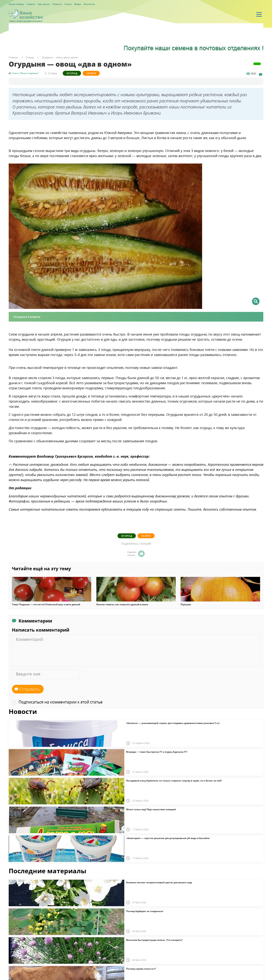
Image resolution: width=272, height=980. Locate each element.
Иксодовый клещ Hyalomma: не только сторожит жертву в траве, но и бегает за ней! (174, 781)
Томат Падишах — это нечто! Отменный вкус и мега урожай (46, 605)
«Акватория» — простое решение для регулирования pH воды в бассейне (168, 838)
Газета (68, 4)
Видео (78, 4)
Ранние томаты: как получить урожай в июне (122, 605)
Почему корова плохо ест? (141, 969)
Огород (72, 73)
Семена (31, 4)
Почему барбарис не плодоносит (145, 911)
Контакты (89, 4)
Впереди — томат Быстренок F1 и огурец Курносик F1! (157, 752)
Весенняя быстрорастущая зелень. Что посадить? (154, 940)
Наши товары (16, 4)
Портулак (186, 605)
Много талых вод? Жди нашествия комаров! (151, 809)
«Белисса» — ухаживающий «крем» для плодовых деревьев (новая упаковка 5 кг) (173, 723)
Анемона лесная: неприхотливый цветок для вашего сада (159, 883)
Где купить (44, 4)
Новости (57, 4)
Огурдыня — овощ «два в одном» (60, 57)
